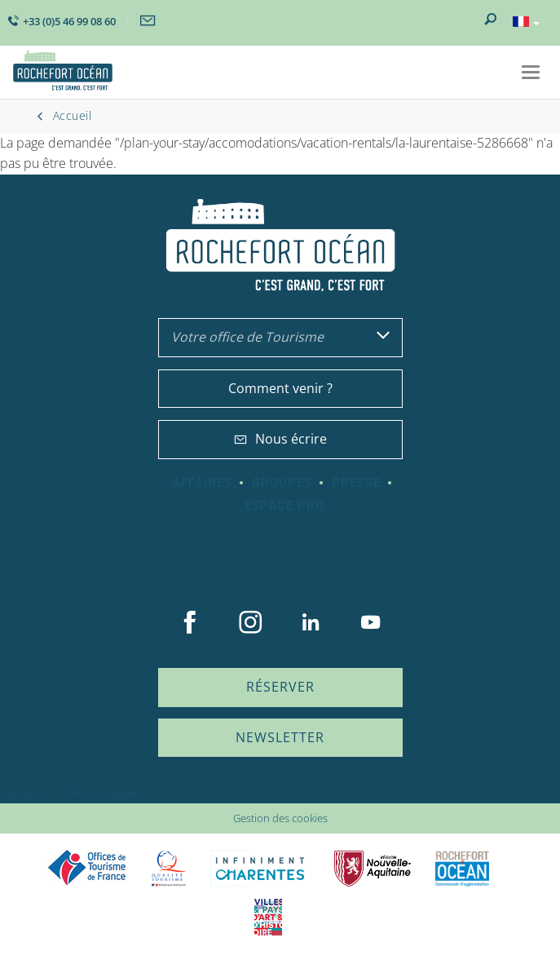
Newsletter (280, 737)
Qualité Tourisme (169, 868)
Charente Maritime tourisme (260, 868)
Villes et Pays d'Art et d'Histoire (268, 917)
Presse (356, 483)
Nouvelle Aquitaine (373, 868)
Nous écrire (280, 439)
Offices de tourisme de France (87, 868)
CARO (462, 868)
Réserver (280, 687)
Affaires (202, 483)
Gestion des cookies (280, 818)
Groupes (282, 483)
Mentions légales (100, 793)
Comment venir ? (280, 388)
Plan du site (26, 793)
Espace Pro (284, 506)
